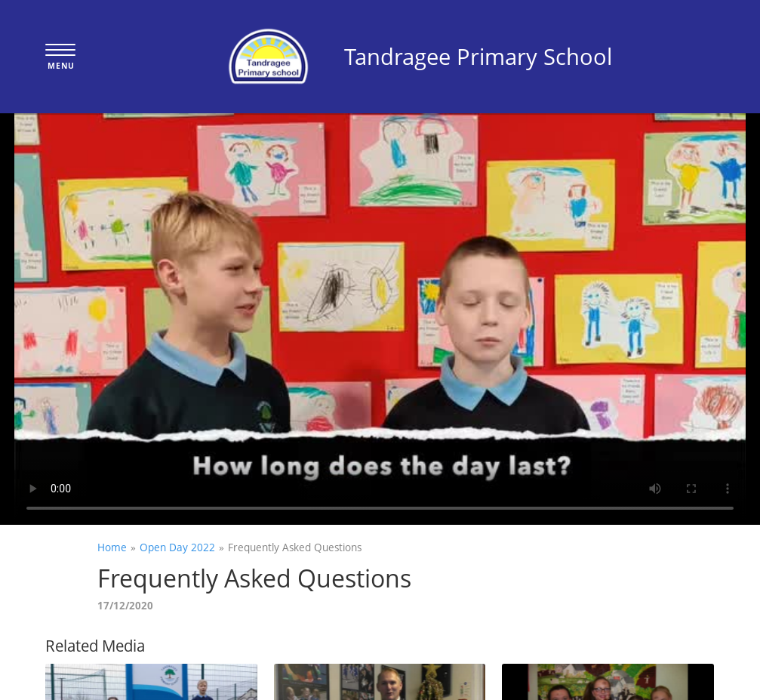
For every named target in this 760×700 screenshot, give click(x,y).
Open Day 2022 (177, 547)
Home (112, 547)
